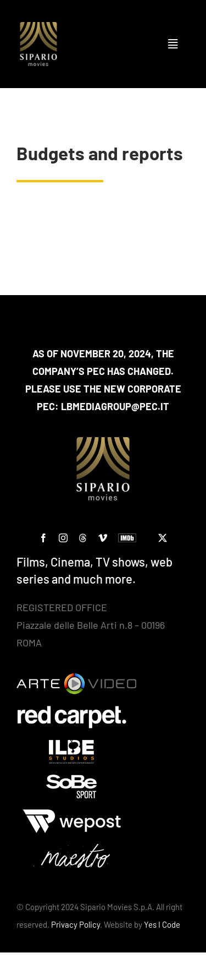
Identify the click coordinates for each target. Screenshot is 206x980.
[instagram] (63, 538)
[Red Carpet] (72, 710)
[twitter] (163, 538)
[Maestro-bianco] (72, 849)
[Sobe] (72, 780)
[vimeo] (103, 538)
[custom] (83, 538)
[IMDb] (127, 538)
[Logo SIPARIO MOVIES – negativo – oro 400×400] (38, 27)
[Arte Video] (76, 678)
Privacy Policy (76, 924)
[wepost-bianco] (72, 814)
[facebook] (43, 538)
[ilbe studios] (72, 745)
